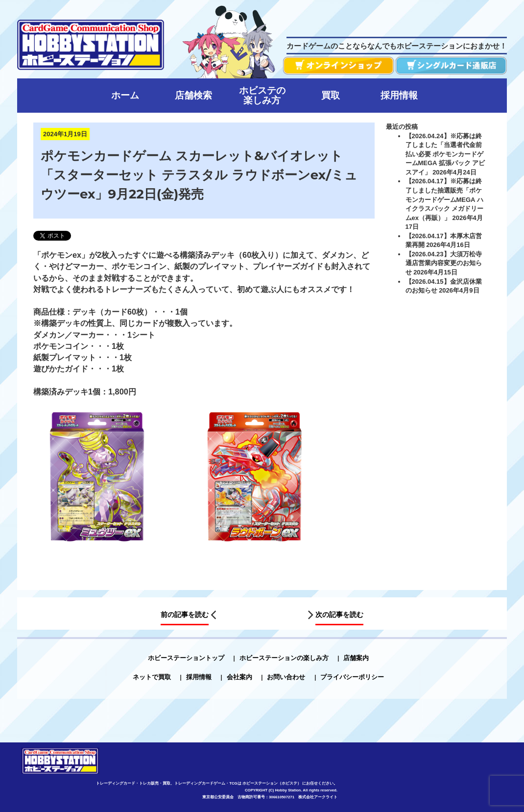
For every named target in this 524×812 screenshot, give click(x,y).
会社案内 (239, 677)
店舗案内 (356, 658)
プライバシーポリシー (352, 677)
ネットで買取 (152, 677)
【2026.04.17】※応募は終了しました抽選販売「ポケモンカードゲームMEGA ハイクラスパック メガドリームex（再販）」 (445, 199)
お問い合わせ (286, 677)
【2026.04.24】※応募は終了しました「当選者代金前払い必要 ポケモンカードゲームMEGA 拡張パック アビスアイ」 (445, 154)
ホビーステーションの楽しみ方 (284, 658)
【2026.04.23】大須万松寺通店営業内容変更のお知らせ (444, 263)
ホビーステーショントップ (186, 658)
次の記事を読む (339, 615)
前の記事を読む (185, 615)
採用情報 (199, 677)
